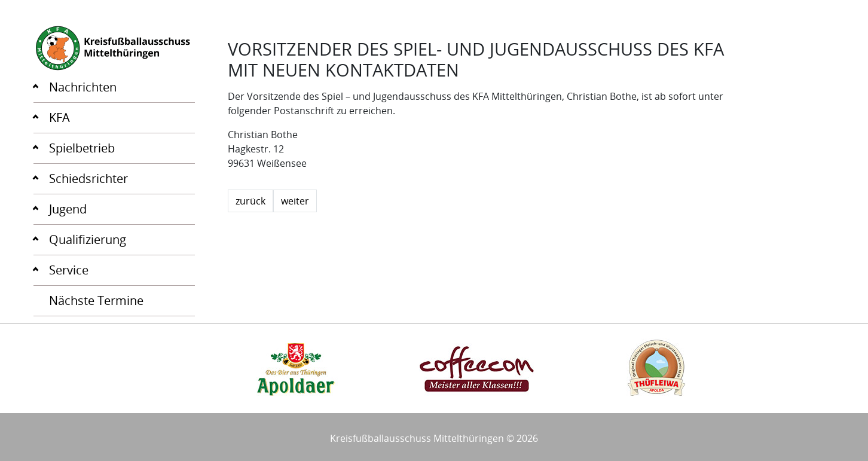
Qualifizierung (88, 239)
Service (69, 270)
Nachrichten (83, 87)
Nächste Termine (96, 300)
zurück (250, 201)
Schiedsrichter (88, 178)
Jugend (68, 209)
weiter (295, 201)
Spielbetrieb (82, 148)
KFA (59, 117)
